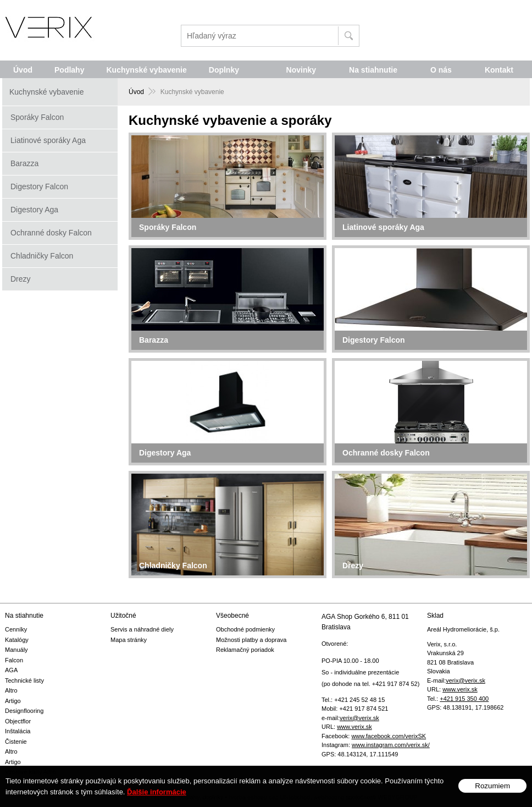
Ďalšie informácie (157, 800)
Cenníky (16, 629)
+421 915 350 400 (464, 699)
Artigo (13, 701)
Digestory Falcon (39, 186)
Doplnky (224, 70)
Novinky (301, 70)
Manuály (16, 650)
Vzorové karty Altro (30, 772)
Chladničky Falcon (42, 256)
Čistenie (16, 742)
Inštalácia (18, 731)
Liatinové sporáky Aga (48, 140)
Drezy (21, 279)
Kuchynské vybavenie (146, 70)
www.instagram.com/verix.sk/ (391, 745)
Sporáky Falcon (37, 117)
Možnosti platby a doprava (251, 640)
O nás (441, 70)
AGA (11, 670)
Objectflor (18, 721)
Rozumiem (492, 794)
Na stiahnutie (373, 70)
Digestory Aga (34, 210)
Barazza (24, 163)
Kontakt (499, 70)
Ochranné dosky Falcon (51, 233)
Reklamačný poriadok (245, 650)
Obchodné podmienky (245, 629)
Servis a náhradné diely (142, 629)
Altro (11, 690)
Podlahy (69, 70)
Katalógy (17, 640)
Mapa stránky (129, 640)
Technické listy (24, 680)
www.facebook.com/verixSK (389, 736)
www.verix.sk (354, 727)
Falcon (14, 660)
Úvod (23, 70)
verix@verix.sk (359, 718)
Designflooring (24, 711)
